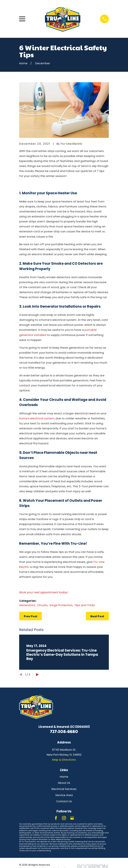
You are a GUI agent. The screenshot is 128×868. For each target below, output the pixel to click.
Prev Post (31, 616)
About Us (64, 783)
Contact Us (64, 801)
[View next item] (37, 675)
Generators (27, 605)
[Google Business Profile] (72, 818)
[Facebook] (56, 818)
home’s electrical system (37, 418)
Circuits (42, 605)
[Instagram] (64, 818)
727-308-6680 (64, 731)
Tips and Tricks (85, 605)
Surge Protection (61, 605)
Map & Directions (64, 760)
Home (64, 777)
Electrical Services (64, 789)
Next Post (97, 616)
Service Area (64, 795)
